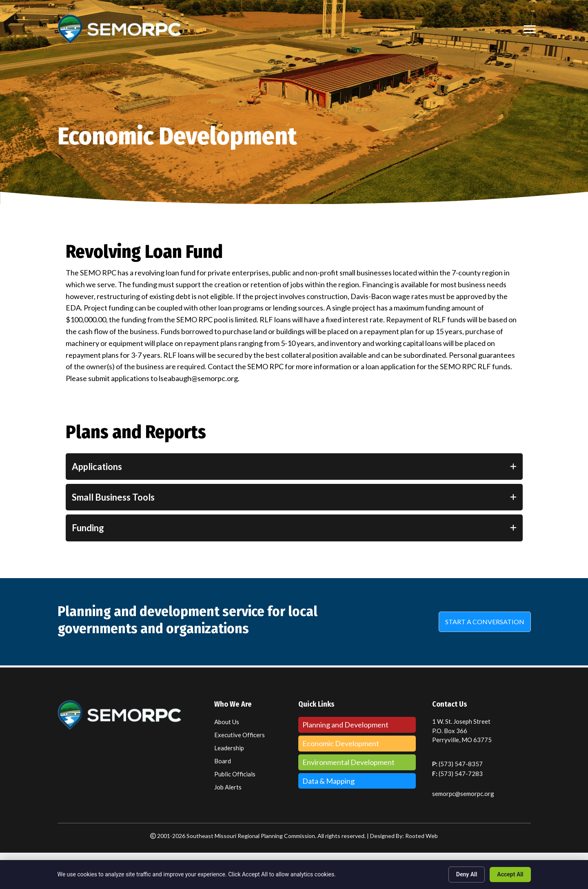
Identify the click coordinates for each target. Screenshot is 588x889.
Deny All (467, 874)
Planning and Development (345, 725)
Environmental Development (348, 762)
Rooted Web (422, 836)
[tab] (294, 467)
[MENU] (530, 29)
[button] (485, 622)
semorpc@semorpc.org (463, 794)
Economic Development (341, 743)
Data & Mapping (328, 781)
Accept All (510, 874)
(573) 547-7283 (461, 774)
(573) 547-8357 (461, 764)
